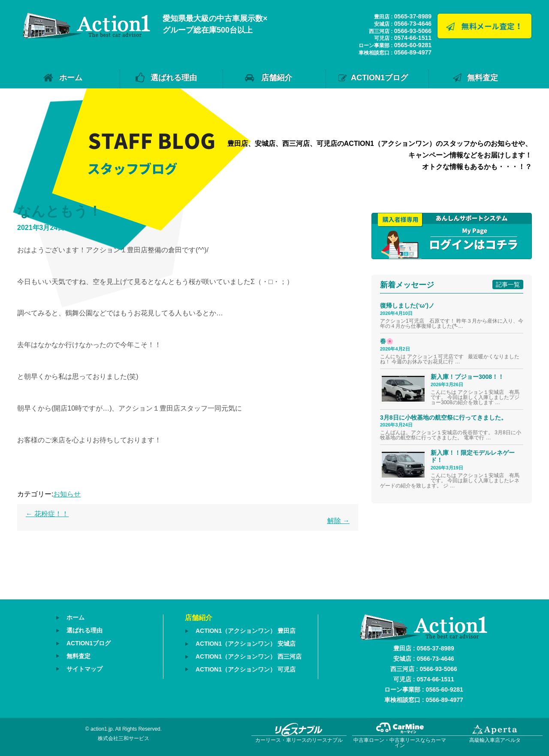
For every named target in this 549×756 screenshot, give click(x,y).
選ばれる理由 (174, 78)
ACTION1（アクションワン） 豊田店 (246, 631)
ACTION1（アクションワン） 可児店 (246, 668)
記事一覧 (508, 284)
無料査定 (483, 78)
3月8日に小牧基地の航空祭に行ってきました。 (443, 417)
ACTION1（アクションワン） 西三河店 (249, 656)
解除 (338, 521)
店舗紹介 (277, 78)
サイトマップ (84, 667)
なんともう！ (59, 211)
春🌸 (387, 341)
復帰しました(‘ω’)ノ (407, 305)
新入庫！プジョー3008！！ (467, 377)
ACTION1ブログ (379, 78)
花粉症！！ (47, 514)
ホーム (71, 78)
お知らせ (67, 494)
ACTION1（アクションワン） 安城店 (246, 643)
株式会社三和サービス (124, 738)
